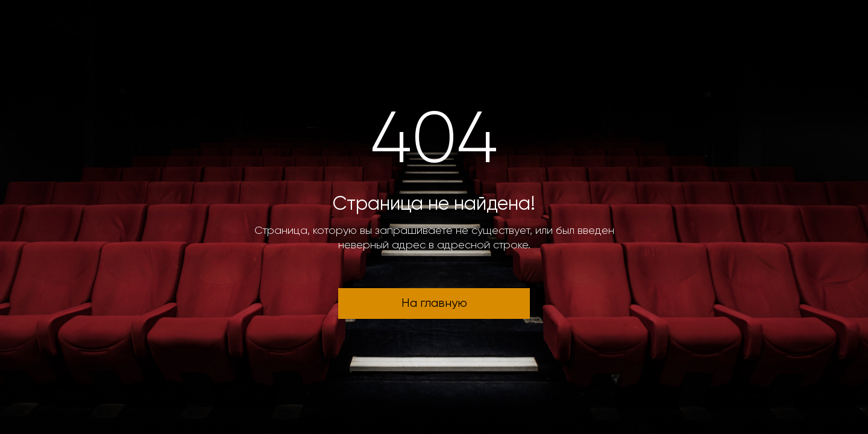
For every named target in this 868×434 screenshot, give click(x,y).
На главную (434, 303)
